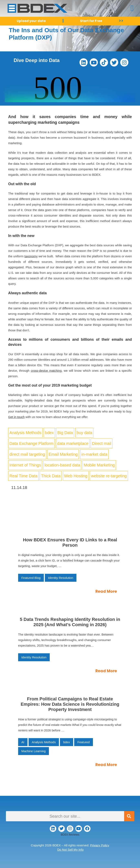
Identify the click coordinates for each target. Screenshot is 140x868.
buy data (84, 433)
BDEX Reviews (70, 834)
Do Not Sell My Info (70, 850)
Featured (84, 742)
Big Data (65, 433)
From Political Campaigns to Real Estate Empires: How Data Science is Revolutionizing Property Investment (70, 704)
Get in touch (16, 417)
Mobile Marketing (99, 465)
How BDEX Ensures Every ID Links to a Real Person (70, 542)
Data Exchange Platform (31, 443)
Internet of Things (25, 465)
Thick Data (51, 476)
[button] (132, 8)
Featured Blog (31, 578)
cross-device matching (46, 371)
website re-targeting (109, 476)
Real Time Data (23, 476)
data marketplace (73, 443)
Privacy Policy (100, 845)
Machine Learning (34, 751)
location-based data (62, 465)
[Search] (129, 816)
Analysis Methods (25, 433)
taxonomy (31, 256)
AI (23, 742)
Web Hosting (76, 476)
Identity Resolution (61, 578)
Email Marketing (63, 454)
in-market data (94, 454)
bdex (49, 433)
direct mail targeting (27, 454)
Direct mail (101, 443)
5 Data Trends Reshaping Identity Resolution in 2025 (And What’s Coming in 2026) (70, 622)
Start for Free (91, 21)
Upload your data (31, 21)
